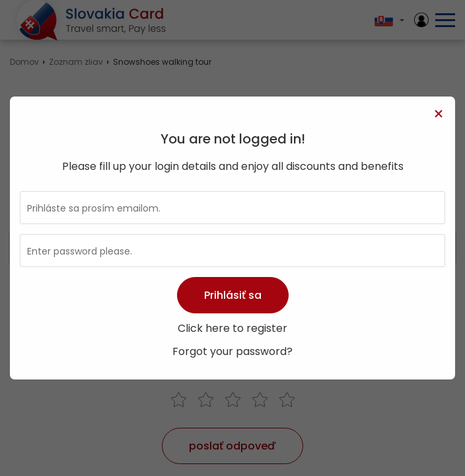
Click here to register (232, 328)
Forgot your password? (232, 351)
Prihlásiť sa (233, 295)
